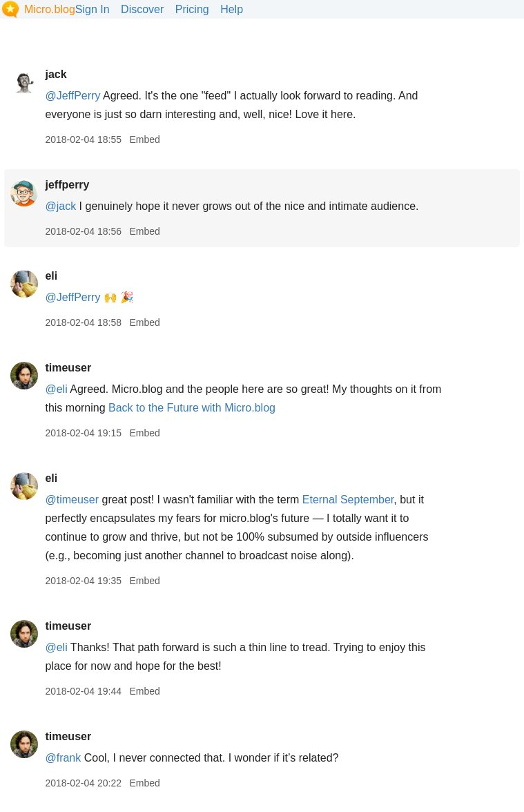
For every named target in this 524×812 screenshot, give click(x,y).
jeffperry (67, 185)
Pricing (192, 9)
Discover (142, 9)
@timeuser (72, 500)
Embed (144, 139)
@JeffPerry (72, 96)
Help (232, 9)
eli (51, 276)
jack (56, 74)
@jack (60, 206)
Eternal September (348, 500)
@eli (56, 389)
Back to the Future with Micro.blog (192, 408)
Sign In (93, 9)
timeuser (68, 368)
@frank (63, 758)
